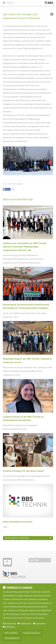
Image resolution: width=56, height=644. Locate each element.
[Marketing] (4, 627)
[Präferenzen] (18, 624)
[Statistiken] (34, 624)
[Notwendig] (4, 624)
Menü (10, 3)
